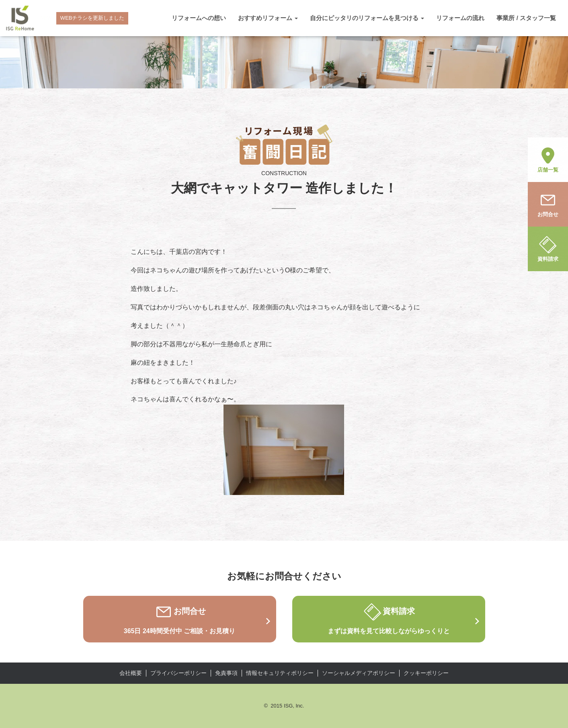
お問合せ (548, 204)
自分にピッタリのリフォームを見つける (367, 18)
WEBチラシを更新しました (92, 18)
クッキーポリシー (426, 673)
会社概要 (131, 673)
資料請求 (548, 248)
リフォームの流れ (460, 18)
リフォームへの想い (199, 18)
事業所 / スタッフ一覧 (526, 18)
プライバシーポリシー (178, 673)
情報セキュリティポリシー (280, 673)
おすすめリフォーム (268, 18)
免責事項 (226, 673)
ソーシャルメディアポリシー (359, 673)
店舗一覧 (548, 159)
